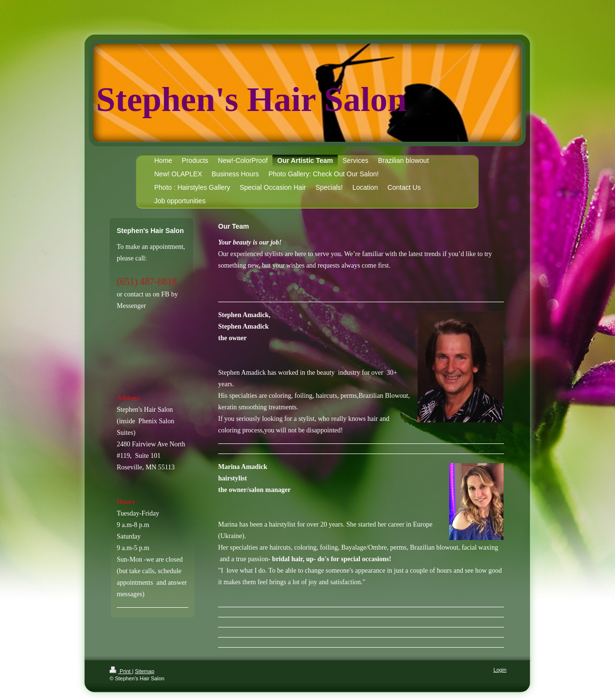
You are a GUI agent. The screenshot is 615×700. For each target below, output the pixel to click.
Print (121, 671)
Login (500, 670)
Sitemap (145, 671)
